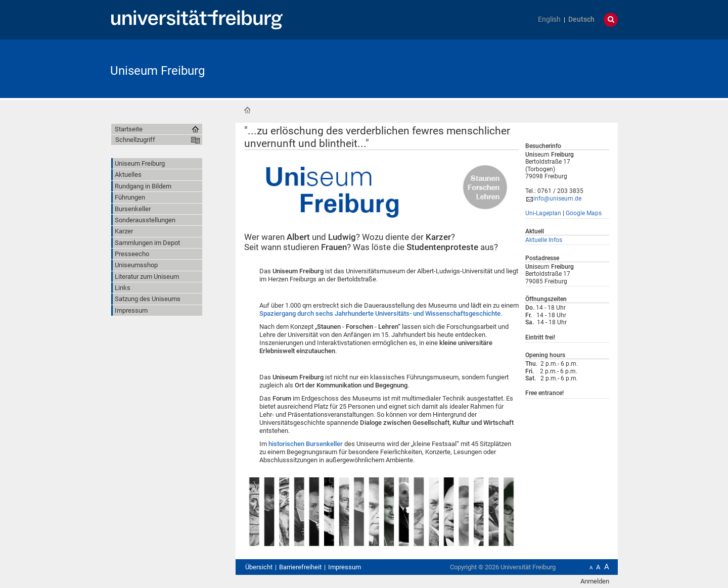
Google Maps (584, 213)
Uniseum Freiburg (157, 71)
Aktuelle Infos (544, 240)
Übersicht (259, 567)
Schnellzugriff (135, 140)
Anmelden (595, 581)
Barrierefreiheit (300, 567)
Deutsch (581, 19)
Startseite (247, 110)
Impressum (345, 567)
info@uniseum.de (557, 199)
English (549, 19)
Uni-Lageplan (543, 213)
